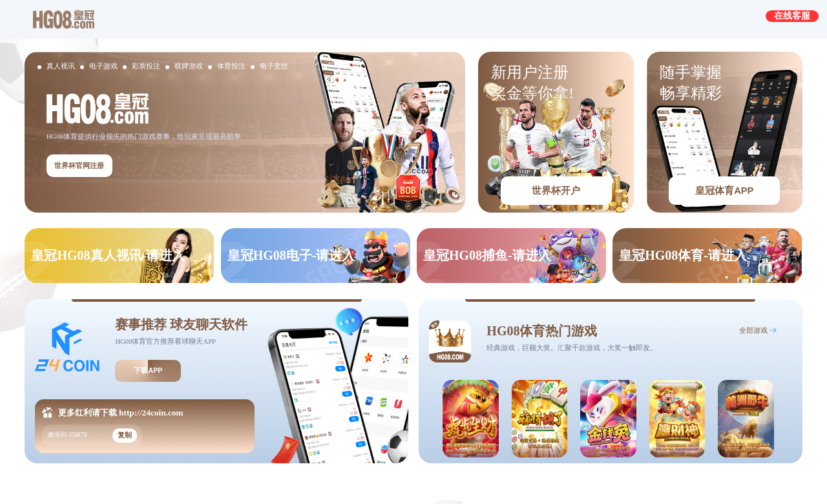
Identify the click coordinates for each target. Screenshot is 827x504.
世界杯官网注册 (79, 165)
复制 (125, 435)
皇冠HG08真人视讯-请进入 (108, 255)
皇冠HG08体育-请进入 (683, 255)
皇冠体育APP (724, 191)
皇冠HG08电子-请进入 (291, 255)
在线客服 (792, 16)
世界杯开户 (556, 191)
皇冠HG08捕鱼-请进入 (487, 255)
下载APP (148, 370)
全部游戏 (753, 331)
